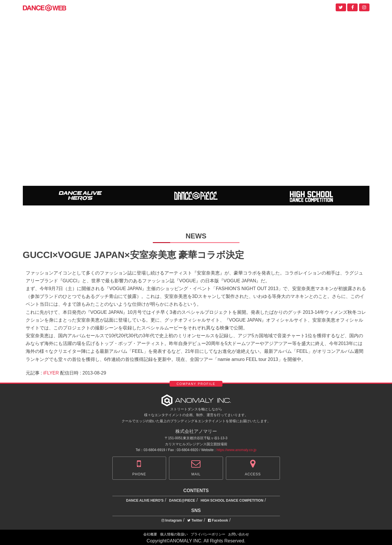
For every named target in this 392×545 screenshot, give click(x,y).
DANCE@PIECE (182, 500)
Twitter (195, 520)
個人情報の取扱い (174, 534)
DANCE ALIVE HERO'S (145, 500)
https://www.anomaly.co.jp (237, 450)
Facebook (218, 520)
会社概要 (150, 534)
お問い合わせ (239, 534)
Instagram (172, 520)
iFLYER (51, 373)
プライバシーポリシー (208, 534)
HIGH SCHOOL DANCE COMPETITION (232, 500)
